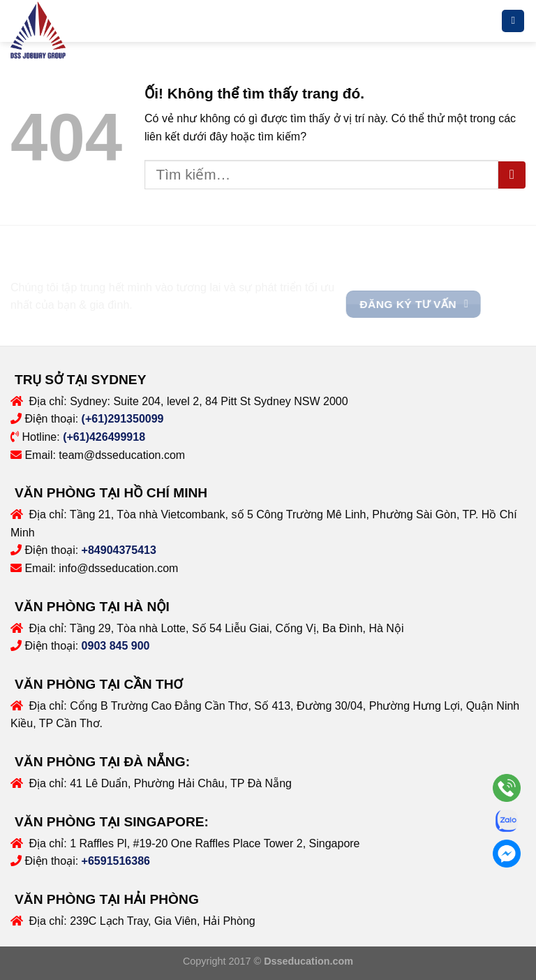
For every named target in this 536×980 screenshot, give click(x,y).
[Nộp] (512, 175)
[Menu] (513, 21)
